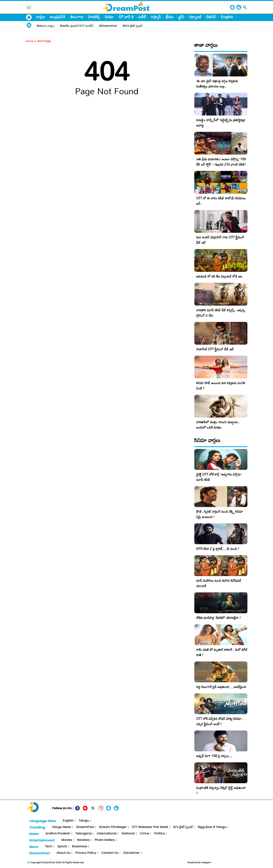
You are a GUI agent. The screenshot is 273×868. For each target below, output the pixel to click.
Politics (160, 834)
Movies (67, 840)
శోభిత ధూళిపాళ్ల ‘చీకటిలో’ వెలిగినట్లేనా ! (218, 618)
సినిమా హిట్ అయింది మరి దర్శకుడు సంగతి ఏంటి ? (221, 386)
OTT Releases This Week (150, 827)
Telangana (84, 834)
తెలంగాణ (77, 17)
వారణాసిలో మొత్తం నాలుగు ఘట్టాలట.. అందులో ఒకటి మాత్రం (218, 425)
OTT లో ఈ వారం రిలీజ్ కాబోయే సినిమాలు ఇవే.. (221, 201)
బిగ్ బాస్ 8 (126, 17)
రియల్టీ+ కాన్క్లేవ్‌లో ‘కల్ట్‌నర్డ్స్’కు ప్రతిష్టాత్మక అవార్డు (221, 123)
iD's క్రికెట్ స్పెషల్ (183, 827)
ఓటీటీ (142, 17)
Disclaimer (132, 853)
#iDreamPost (108, 26)
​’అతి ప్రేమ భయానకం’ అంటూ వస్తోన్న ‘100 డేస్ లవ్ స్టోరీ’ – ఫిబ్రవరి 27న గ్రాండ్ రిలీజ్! (221, 162)
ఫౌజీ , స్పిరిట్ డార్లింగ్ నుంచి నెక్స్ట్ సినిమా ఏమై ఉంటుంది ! (220, 514)
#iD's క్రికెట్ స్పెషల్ (132, 26)
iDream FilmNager (113, 827)
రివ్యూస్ (156, 17)
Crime (144, 834)
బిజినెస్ (211, 17)
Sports (62, 846)
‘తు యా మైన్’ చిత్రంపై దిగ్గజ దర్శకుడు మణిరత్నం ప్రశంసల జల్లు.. (217, 84)
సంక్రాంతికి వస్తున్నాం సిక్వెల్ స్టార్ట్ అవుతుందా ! (221, 790)
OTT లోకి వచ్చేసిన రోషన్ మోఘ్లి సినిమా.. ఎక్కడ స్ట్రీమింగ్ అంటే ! (220, 721)
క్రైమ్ (182, 17)
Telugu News (61, 827)
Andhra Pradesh (58, 834)
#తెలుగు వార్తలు (46, 26)
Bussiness (80, 846)
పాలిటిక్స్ (94, 17)
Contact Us (110, 853)
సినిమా (109, 17)
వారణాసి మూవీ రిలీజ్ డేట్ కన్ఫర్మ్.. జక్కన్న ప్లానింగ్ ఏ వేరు (221, 313)
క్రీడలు (170, 17)
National (128, 834)
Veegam (206, 862)
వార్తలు (41, 17)
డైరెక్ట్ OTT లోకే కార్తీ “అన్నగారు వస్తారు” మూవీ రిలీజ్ (219, 477)
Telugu (84, 821)
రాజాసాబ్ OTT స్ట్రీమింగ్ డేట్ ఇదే (215, 349)
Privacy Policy (86, 853)
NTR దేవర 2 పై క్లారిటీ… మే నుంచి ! (218, 549)
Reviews (83, 840)
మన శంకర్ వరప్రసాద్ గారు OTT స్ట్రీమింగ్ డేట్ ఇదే (220, 240)
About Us (63, 853)
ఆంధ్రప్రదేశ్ (58, 17)
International (107, 834)
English (227, 17)
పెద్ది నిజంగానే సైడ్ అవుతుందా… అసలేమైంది (221, 687)
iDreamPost (85, 827)
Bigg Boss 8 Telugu (212, 827)
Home (30, 41)
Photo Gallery (105, 840)
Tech (48, 846)
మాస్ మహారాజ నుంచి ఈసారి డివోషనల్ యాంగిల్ (219, 583)
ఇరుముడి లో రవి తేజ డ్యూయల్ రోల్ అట (219, 276)
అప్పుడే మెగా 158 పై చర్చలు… (214, 756)
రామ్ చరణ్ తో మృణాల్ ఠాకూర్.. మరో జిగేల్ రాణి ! (222, 652)
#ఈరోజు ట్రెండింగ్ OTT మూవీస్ (77, 26)
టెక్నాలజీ (195, 17)
